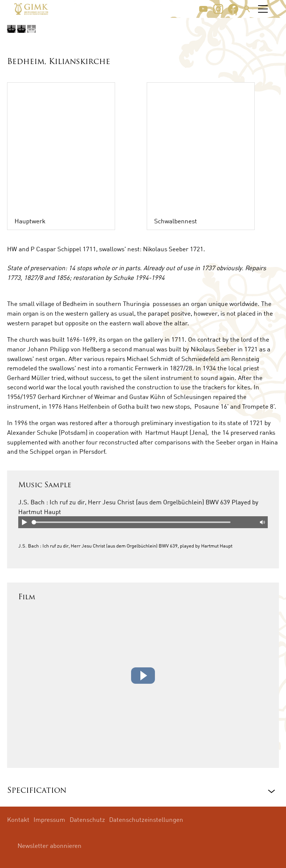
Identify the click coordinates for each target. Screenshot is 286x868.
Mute (262, 522)
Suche (247, 9)
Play (24, 522)
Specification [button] (37, 791)
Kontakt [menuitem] (18, 819)
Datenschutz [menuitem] (87, 819)
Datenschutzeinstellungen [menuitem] (146, 819)
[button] (203, 9)
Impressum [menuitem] (49, 819)
